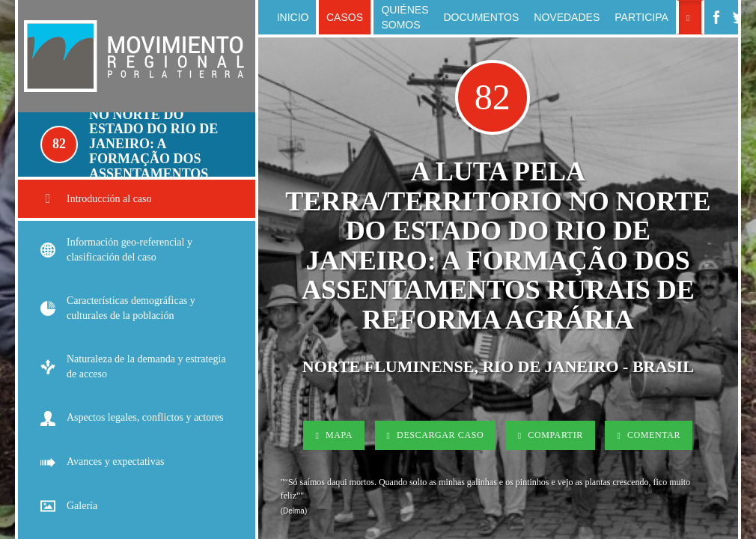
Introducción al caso (96, 199)
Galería (69, 506)
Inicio (293, 17)
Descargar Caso (436, 435)
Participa (641, 17)
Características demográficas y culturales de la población (118, 308)
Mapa (334, 435)
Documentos (481, 17)
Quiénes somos (405, 17)
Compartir (551, 435)
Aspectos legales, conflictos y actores (132, 418)
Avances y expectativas (102, 462)
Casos (345, 17)
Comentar (649, 435)
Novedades (567, 17)
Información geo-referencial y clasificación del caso (116, 250)
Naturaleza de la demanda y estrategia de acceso (133, 366)
